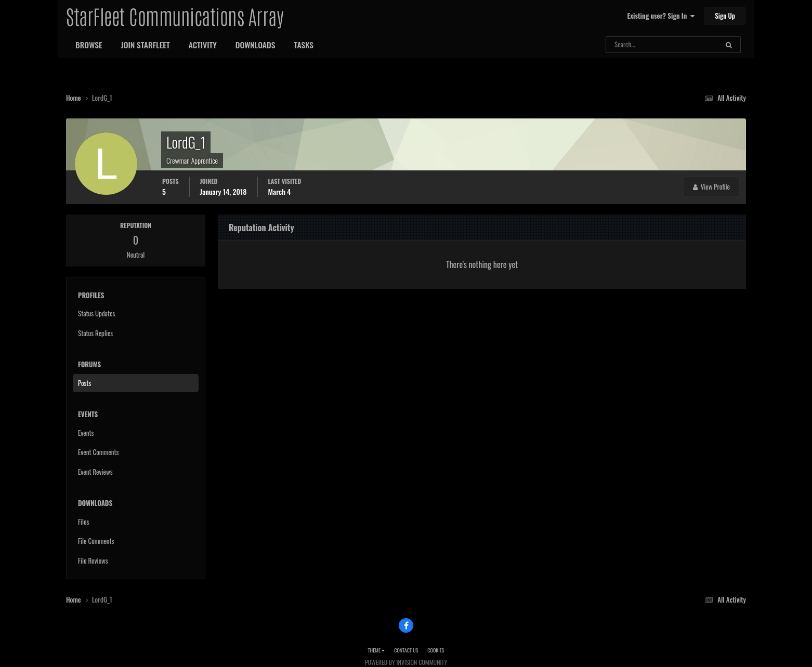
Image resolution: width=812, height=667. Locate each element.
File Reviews (93, 561)
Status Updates (96, 313)
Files (83, 522)
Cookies (436, 650)
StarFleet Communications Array (175, 16)
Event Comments (98, 452)
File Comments (96, 541)
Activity (203, 45)
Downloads (256, 45)
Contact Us (406, 650)
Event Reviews (95, 472)
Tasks (304, 45)
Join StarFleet (146, 45)
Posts (84, 383)
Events (86, 433)
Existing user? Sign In (661, 16)
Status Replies (95, 333)
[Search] (634, 45)
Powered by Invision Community (406, 662)
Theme (376, 650)
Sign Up (725, 16)
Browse (89, 45)
